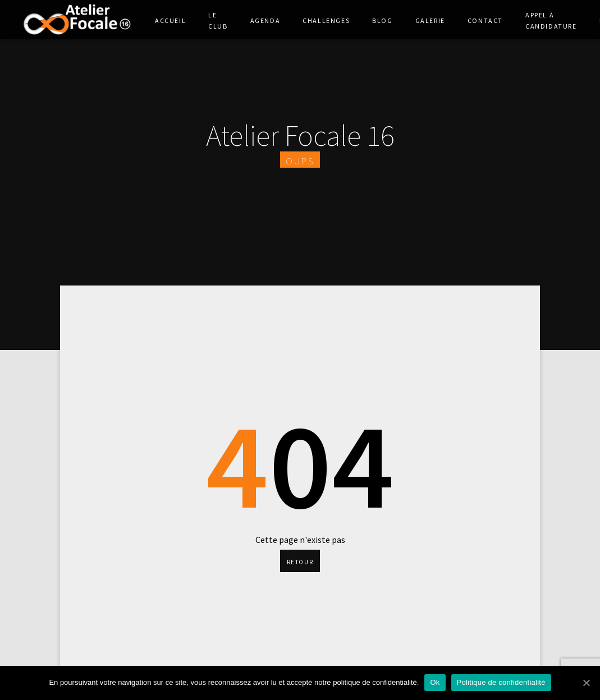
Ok (435, 682)
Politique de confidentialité (501, 682)
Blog (382, 20)
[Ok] (586, 683)
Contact (485, 20)
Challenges (326, 20)
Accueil (170, 20)
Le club (218, 20)
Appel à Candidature (551, 20)
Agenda (265, 20)
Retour (300, 561)
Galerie (430, 20)
